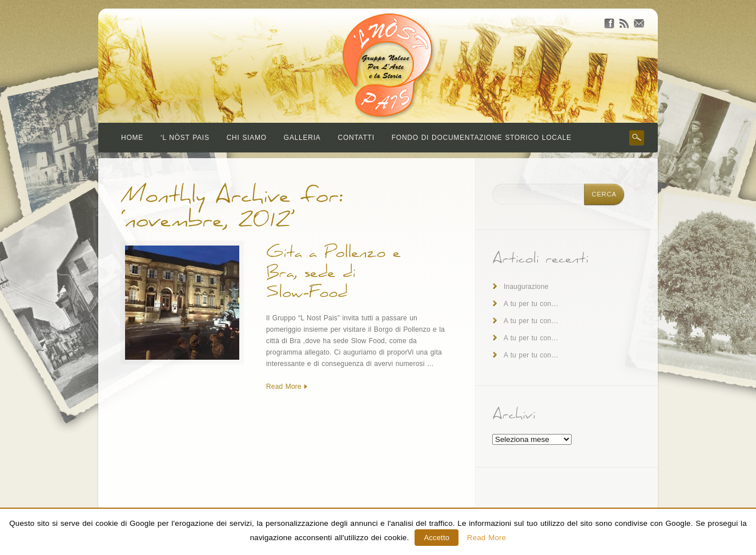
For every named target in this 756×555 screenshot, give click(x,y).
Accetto (437, 538)
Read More (284, 387)
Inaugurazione (526, 287)
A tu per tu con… (531, 304)
